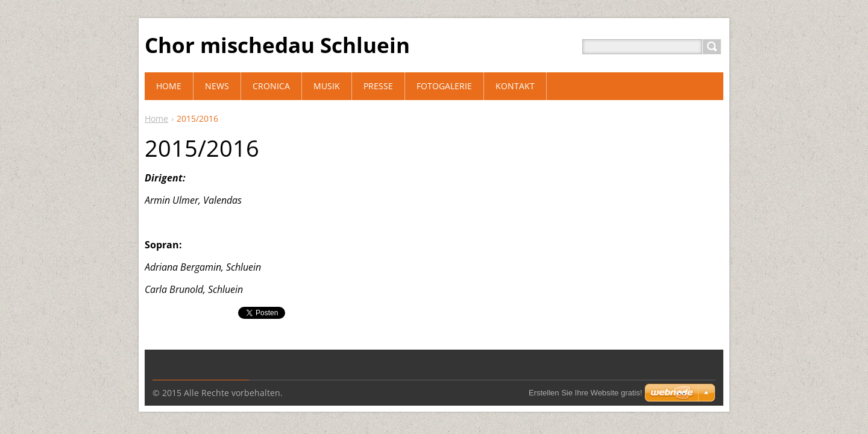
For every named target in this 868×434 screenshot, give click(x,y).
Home (156, 118)
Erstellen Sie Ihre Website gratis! (585, 393)
